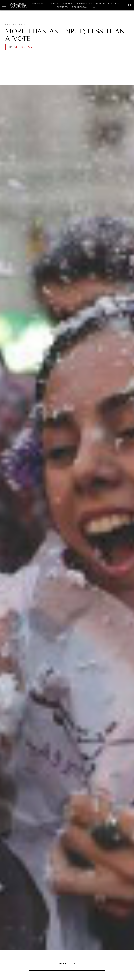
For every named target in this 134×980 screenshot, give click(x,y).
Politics (114, 4)
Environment (84, 4)
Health (100, 4)
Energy (68, 4)
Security (63, 7)
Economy (54, 4)
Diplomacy (39, 4)
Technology (79, 7)
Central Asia (15, 24)
